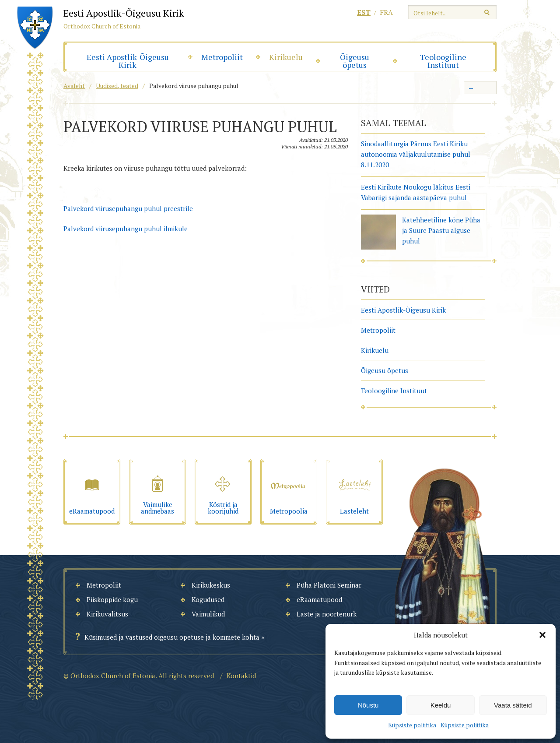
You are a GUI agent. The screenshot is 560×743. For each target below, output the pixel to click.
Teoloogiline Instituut (443, 61)
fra (386, 12)
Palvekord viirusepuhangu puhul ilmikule (126, 229)
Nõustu (368, 705)
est (364, 12)
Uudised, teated (117, 86)
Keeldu (441, 705)
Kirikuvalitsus (107, 614)
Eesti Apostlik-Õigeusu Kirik (128, 61)
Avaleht (74, 86)
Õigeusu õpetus (355, 61)
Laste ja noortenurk (327, 614)
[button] (542, 635)
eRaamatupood (319, 599)
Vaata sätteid (513, 705)
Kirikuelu (286, 57)
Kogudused (208, 599)
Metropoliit (222, 57)
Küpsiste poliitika (412, 725)
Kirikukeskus (211, 585)
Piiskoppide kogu (112, 599)
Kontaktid (241, 676)
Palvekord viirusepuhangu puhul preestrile (128, 208)
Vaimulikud (208, 614)
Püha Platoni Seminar (329, 585)
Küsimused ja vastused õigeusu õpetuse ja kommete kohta (172, 637)
